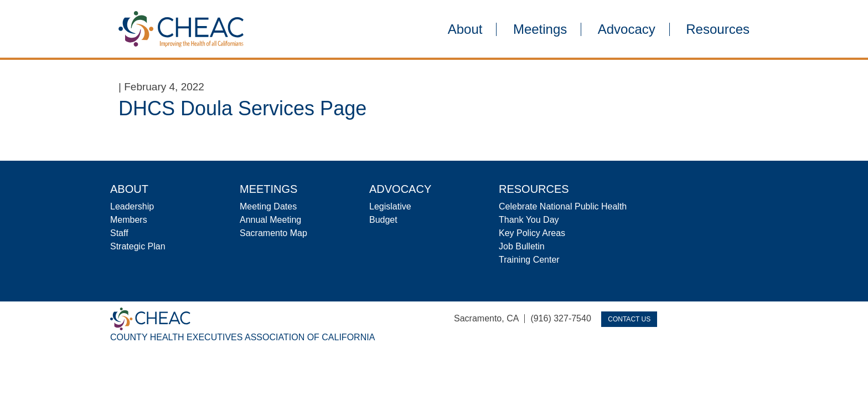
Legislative (390, 206)
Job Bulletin (522, 246)
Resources (718, 29)
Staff (119, 233)
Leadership (132, 206)
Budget (383, 220)
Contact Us (629, 319)
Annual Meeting (270, 220)
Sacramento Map (273, 233)
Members (129, 220)
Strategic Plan (138, 246)
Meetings (540, 29)
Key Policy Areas (532, 233)
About (465, 29)
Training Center (529, 260)
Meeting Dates (268, 206)
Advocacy (627, 29)
